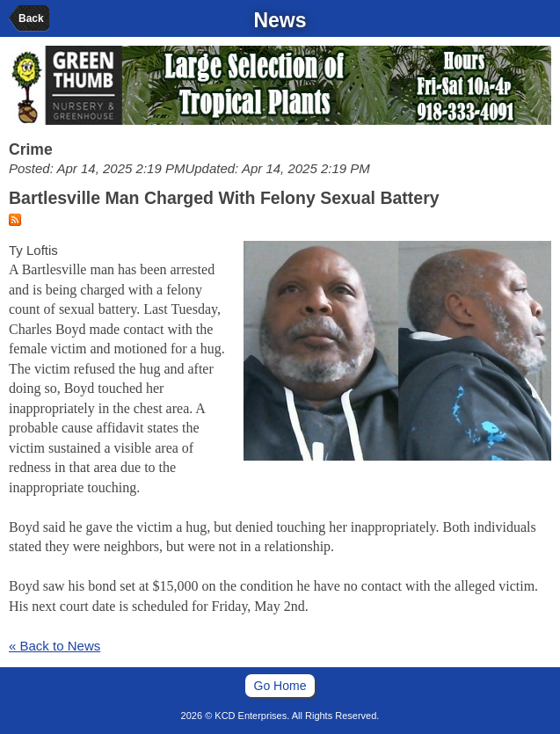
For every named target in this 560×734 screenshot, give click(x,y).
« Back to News (55, 646)
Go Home (280, 686)
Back (31, 18)
